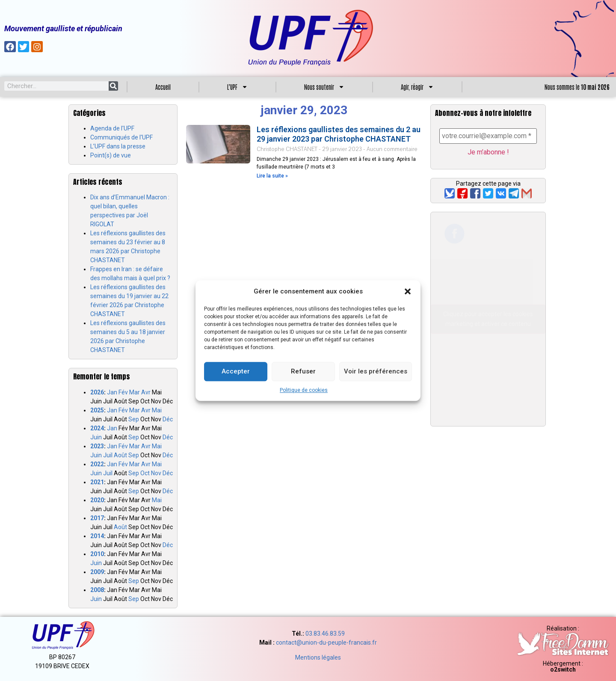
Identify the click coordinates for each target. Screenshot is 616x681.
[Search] (113, 86)
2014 (97, 536)
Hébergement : (563, 666)
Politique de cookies (304, 390)
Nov (156, 473)
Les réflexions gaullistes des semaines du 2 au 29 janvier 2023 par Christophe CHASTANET (339, 134)
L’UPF (237, 87)
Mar (135, 392)
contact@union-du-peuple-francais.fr (326, 643)
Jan (112, 392)
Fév (123, 392)
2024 (97, 428)
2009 (97, 572)
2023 (97, 446)
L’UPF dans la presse (118, 146)
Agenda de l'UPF (112, 128)
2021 (97, 482)
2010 (97, 554)
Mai (157, 410)
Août (120, 455)
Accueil (163, 87)
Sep (134, 419)
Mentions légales (318, 657)
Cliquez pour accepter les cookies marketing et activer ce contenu (488, 319)
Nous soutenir (324, 87)
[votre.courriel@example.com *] (488, 136)
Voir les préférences (376, 371)
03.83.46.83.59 (325, 634)
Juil (108, 455)
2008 (97, 590)
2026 (97, 392)
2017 (97, 518)
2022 (97, 464)
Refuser (303, 371)
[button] (408, 292)
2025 (97, 410)
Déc (168, 419)
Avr (146, 392)
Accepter (236, 371)
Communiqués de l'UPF (121, 137)
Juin (96, 437)
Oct (145, 473)
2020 (97, 500)
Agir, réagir (417, 87)
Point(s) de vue (111, 155)
